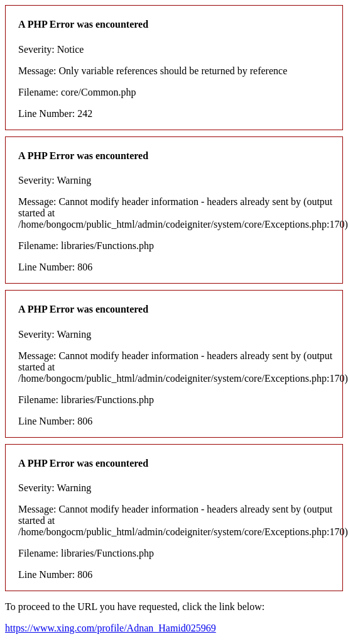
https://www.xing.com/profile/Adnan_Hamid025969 (111, 628)
